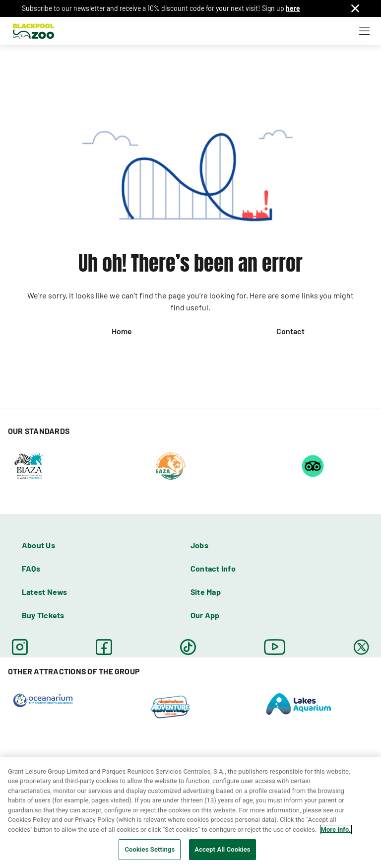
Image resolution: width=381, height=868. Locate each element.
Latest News (45, 592)
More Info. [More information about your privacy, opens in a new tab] (336, 830)
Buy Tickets (43, 615)
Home (122, 331)
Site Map (206, 592)
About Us (38, 545)
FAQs (31, 568)
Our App (205, 615)
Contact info (213, 568)
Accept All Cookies (222, 849)
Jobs (199, 545)
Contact (290, 331)
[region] (190, 812)
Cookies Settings (150, 849)
